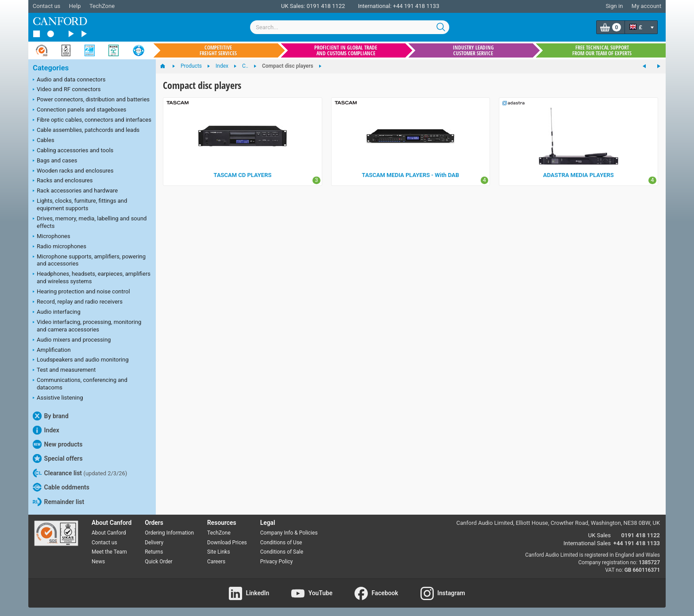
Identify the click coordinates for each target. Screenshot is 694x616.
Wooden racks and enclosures (73, 171)
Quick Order (158, 562)
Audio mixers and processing (72, 340)
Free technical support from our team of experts (602, 50)
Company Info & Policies (289, 533)
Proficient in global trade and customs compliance (346, 50)
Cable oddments (61, 487)
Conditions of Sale (282, 552)
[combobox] (350, 27)
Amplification (52, 350)
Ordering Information (169, 533)
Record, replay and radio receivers (78, 302)
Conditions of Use (281, 543)
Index (46, 430)
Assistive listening (58, 398)
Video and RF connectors (67, 90)
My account (646, 6)
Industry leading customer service (473, 50)
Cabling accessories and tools (73, 151)
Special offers (58, 458)
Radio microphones (60, 247)
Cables (44, 141)
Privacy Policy (277, 562)
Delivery (154, 543)
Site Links (219, 552)
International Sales (587, 543)
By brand (51, 416)
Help (75, 6)
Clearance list (80, 473)
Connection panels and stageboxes (79, 110)
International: (375, 6)
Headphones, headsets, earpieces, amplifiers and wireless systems (92, 277)
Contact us (47, 6)
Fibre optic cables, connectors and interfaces (92, 120)
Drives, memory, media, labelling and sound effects (90, 222)
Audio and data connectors (69, 80)
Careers (216, 562)
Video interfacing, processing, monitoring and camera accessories (87, 326)
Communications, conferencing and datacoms (80, 384)
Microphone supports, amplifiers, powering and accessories (89, 260)
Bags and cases (55, 161)
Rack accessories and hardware (75, 191)
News (98, 562)
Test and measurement (64, 370)
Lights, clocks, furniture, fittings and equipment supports (80, 204)
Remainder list (58, 502)
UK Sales (600, 535)
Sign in (614, 6)
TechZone (102, 6)
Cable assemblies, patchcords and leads (86, 131)
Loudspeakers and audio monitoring (81, 360)
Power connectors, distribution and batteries (91, 100)
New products (58, 444)
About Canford (109, 533)
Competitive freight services (218, 50)
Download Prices (227, 543)
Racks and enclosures (63, 181)
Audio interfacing (57, 312)
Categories (51, 68)
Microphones (52, 237)
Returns (154, 552)
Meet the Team (109, 552)
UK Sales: (293, 6)
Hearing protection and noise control (81, 292)
